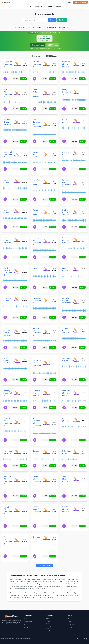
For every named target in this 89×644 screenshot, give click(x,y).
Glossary (48, 626)
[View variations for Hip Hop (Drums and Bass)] (76, 212)
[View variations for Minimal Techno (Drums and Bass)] (46, 93)
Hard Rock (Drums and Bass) (37, 182)
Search (52, 20)
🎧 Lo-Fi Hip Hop (20, 27)
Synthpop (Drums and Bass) (7, 240)
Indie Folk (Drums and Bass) (66, 393)
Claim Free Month (38, 45)
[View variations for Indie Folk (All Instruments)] (17, 480)
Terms (70, 619)
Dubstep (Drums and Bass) (7, 122)
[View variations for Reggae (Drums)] (76, 269)
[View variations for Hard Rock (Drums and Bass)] (46, 182)
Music (29, 6)
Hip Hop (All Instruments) (8, 154)
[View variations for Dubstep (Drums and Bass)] (17, 122)
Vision (48, 624)
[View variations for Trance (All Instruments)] (46, 300)
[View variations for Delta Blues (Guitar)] (76, 452)
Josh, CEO (49, 631)
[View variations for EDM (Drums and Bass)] (17, 361)
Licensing (71, 624)
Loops (50, 6)
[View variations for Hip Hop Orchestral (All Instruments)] (46, 363)
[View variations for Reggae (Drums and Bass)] (76, 240)
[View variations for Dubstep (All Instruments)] (46, 241)
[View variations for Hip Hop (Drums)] (17, 181)
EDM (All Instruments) (66, 92)
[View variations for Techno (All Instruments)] (17, 393)
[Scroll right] (74, 28)
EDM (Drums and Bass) (7, 361)
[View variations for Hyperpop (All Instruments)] (17, 540)
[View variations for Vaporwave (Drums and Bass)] (76, 64)
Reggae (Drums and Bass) (67, 240)
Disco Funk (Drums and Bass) (37, 393)
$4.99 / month (53, 45)
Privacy (70, 622)
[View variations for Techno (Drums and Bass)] (76, 330)
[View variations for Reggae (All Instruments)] (18, 64)
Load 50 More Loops (44, 565)
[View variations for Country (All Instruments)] (46, 480)
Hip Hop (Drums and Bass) (66, 212)
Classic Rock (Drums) (36, 154)
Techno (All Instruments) (8, 393)
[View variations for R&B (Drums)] (76, 420)
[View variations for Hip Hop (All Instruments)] (18, 154)
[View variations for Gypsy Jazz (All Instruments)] (17, 510)
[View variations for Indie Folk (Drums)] (17, 299)
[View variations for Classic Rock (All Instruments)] (17, 271)
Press (47, 619)
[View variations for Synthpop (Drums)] (46, 538)
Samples (59, 6)
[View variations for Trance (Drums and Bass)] (46, 212)
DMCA (70, 627)
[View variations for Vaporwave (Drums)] (76, 360)
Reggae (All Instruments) (8, 64)
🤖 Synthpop (63, 27)
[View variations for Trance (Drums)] (46, 269)
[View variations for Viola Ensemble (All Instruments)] (46, 124)
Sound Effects (40, 6)
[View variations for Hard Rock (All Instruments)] (17, 93)
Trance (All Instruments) (37, 300)
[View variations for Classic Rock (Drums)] (46, 154)
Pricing (48, 621)
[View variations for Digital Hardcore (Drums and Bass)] (17, 332)
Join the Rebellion (80, 2)
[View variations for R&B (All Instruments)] (46, 64)
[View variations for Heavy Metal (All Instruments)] (46, 510)
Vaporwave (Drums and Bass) (66, 64)
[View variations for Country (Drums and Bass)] (76, 509)
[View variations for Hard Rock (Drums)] (76, 121)
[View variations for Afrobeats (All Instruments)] (17, 422)
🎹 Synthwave (51, 27)
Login (69, 2)
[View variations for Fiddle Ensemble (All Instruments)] (46, 423)
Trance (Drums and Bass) (37, 212)
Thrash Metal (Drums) (65, 479)
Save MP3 (16, 79)
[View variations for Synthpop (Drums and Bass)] (17, 240)
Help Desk (49, 628)
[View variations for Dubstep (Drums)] (76, 153)
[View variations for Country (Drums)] (46, 452)
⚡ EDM (31, 27)
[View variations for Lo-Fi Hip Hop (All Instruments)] (76, 301)
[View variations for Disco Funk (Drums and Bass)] (46, 393)
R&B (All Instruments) (37, 64)
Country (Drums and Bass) (66, 509)
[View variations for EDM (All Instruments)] (76, 92)
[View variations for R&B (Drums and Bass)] (18, 452)
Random (62, 20)
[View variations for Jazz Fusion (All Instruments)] (46, 332)
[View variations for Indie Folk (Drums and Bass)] (76, 393)
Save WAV (23, 79)
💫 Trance (40, 27)
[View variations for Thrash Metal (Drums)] (76, 479)
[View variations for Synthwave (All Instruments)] (76, 183)
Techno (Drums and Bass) (66, 330)
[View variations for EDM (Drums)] (17, 211)
